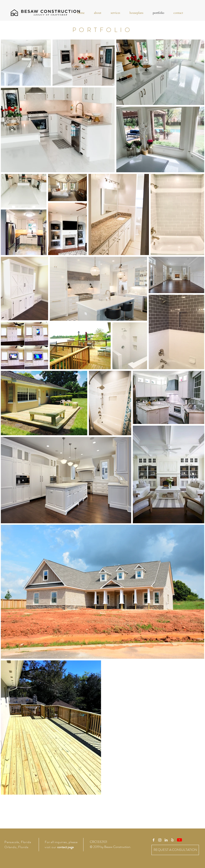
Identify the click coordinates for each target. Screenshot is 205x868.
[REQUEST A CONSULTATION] (175, 850)
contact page (65, 847)
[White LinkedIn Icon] (166, 840)
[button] (97, 13)
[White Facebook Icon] (154, 840)
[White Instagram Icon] (160, 840)
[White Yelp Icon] (172, 840)
